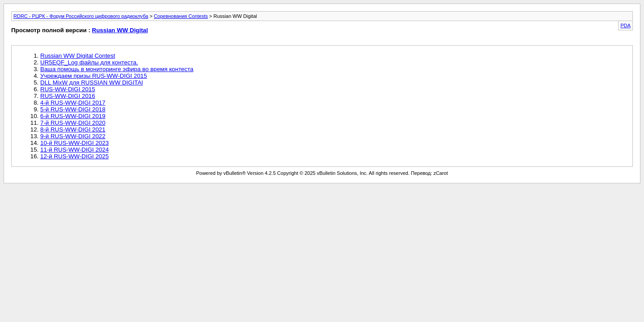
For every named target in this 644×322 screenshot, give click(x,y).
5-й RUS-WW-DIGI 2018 (73, 109)
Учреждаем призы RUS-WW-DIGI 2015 (94, 76)
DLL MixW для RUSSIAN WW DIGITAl (91, 83)
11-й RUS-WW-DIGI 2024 (74, 150)
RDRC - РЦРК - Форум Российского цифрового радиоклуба (81, 16)
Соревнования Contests (181, 16)
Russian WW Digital (120, 30)
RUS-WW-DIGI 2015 (68, 89)
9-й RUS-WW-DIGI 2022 (73, 136)
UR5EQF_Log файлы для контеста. (89, 62)
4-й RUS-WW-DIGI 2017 (73, 103)
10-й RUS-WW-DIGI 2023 (74, 143)
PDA (625, 25)
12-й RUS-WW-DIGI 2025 (74, 156)
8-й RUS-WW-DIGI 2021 (73, 129)
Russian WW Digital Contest (78, 56)
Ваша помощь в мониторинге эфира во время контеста (117, 69)
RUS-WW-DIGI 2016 (68, 96)
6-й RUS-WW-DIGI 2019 (73, 116)
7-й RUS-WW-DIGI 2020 (73, 123)
